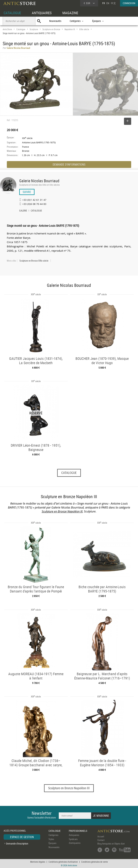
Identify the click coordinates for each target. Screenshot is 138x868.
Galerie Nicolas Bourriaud (39, 181)
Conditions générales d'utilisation (63, 862)
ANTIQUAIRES (42, 13)
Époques (52, 843)
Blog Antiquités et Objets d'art (111, 844)
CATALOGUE (12, 13)
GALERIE (23, 211)
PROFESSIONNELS (78, 831)
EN (108, 3)
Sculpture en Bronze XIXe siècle (34, 261)
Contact (101, 840)
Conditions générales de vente (95, 862)
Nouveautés (55, 21)
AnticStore (7, 29)
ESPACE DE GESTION (22, 837)
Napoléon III (70, 29)
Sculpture (34, 29)
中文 (113, 3)
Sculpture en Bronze (51, 29)
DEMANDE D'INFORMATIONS (69, 164)
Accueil (101, 836)
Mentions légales (38, 862)
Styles (51, 839)
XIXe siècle (84, 29)
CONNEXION (129, 3)
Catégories (53, 835)
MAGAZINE (70, 13)
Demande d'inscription (17, 844)
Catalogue (21, 29)
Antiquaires (74, 835)
